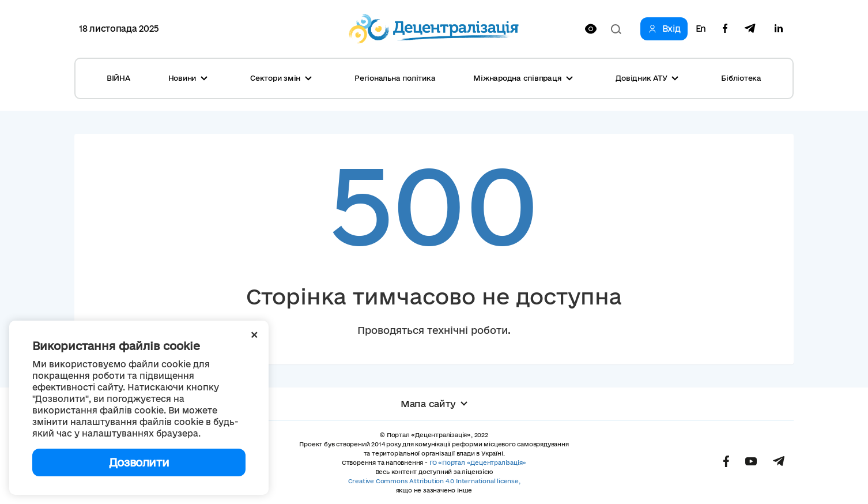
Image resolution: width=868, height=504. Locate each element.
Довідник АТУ (647, 78)
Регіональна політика (395, 78)
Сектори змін (281, 78)
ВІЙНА (118, 78)
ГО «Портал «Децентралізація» (478, 462)
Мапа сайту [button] (434, 404)
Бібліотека (741, 78)
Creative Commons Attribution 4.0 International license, (434, 481)
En (701, 29)
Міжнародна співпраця (523, 78)
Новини (188, 78)
